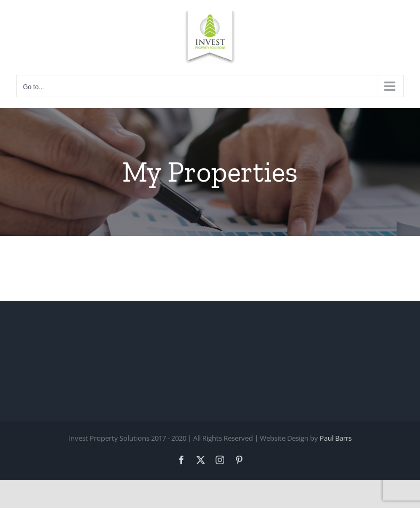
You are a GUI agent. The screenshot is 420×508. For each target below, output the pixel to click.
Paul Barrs (336, 438)
